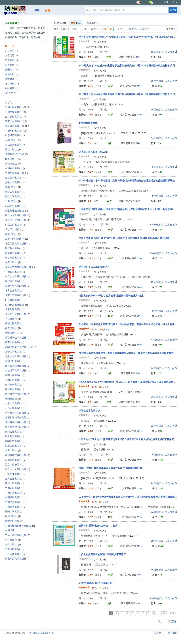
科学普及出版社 (15, 436)
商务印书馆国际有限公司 (20, 267)
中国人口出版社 (15, 488)
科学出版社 (13, 187)
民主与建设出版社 (16, 211)
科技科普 (12, 88)
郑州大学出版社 (15, 512)
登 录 (175, 2)
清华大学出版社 (15, 253)
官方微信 (173, 633)
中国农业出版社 (15, 168)
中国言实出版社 (15, 507)
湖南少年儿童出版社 (18, 286)
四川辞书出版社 (15, 385)
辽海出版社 (13, 328)
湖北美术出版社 (15, 281)
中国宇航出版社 (16, 112)
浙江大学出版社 (15, 196)
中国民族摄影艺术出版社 (20, 526)
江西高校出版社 (15, 258)
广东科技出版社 (15, 300)
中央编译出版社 (15, 549)
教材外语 (12, 84)
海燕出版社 (13, 399)
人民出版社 (13, 450)
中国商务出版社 (15, 493)
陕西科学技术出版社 (18, 422)
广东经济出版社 (15, 135)
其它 (11, 93)
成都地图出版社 (15, 323)
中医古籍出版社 (15, 554)
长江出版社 (13, 319)
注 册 (166, 2)
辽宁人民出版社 (15, 342)
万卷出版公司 (14, 465)
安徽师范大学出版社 (18, 559)
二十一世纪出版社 (16, 239)
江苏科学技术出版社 (18, 455)
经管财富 (12, 79)
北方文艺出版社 (15, 291)
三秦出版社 (13, 201)
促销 (37, 10)
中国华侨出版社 (16, 131)
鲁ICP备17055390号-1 (41, 633)
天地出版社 (13, 140)
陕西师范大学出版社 (18, 427)
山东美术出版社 (15, 145)
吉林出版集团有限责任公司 (21, 347)
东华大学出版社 (15, 352)
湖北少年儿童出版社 (18, 215)
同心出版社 (13, 540)
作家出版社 (13, 159)
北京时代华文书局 (16, 154)
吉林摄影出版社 (16, 117)
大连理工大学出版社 (18, 370)
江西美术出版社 (15, 178)
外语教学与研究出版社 (19, 417)
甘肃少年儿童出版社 (18, 356)
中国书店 (12, 530)
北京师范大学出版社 (18, 314)
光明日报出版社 (15, 361)
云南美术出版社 (15, 460)
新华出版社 (13, 516)
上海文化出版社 (15, 474)
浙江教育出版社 (15, 248)
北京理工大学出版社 (18, 220)
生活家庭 (12, 74)
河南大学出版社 (15, 375)
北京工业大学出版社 (18, 244)
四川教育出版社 (15, 389)
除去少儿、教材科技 (137, 29)
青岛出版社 (13, 164)
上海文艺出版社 (15, 479)
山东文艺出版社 (15, 403)
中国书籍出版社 (15, 502)
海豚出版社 (13, 234)
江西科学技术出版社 (18, 338)
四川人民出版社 (15, 483)
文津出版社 (13, 544)
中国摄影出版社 (15, 497)
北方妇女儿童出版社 (18, 366)
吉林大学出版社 (15, 441)
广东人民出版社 (15, 225)
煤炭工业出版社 (15, 446)
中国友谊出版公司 (16, 173)
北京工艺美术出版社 (18, 295)
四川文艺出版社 (15, 432)
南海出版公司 (14, 333)
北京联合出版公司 (17, 126)
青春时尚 (12, 65)
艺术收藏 (12, 60)
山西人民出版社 (15, 408)
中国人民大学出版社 (18, 107)
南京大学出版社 (16, 121)
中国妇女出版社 (15, 272)
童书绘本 (12, 70)
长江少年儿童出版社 (18, 276)
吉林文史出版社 (15, 206)
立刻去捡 (163, 52)
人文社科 (12, 51)
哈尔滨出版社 (14, 229)
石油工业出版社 (15, 380)
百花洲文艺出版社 (16, 305)
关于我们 (159, 633)
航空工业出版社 (15, 192)
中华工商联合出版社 (18, 535)
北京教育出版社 (15, 309)
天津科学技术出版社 (18, 413)
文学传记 (12, 55)
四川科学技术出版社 (18, 394)
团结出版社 (13, 149)
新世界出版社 (14, 521)
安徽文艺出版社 (15, 182)
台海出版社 (13, 262)
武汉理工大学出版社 (18, 469)
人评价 (105, 330)
